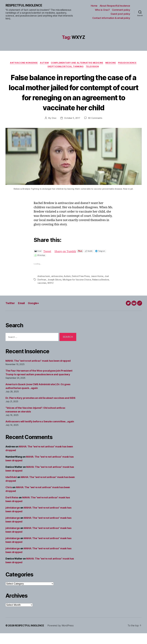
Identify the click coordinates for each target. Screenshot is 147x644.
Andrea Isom (44, 287)
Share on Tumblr (67, 262)
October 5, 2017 (72, 129)
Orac (53, 129)
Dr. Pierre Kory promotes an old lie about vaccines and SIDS (40, 409)
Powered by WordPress (61, 636)
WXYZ (51, 294)
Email (22, 314)
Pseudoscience (129, 63)
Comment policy (121, 10)
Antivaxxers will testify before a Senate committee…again (40, 432)
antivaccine (57, 287)
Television (93, 67)
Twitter (10, 314)
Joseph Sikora (55, 290)
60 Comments (96, 129)
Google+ (35, 314)
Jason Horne (98, 287)
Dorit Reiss (12, 508)
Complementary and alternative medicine (77, 63)
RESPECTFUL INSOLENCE (25, 6)
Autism (43, 63)
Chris (9, 498)
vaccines (42, 294)
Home (94, 6)
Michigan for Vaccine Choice (77, 290)
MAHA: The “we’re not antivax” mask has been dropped (38, 372)
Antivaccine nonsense (22, 63)
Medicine (112, 63)
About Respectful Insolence (115, 6)
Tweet (48, 262)
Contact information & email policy (111, 18)
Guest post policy (120, 14)
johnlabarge (13, 518)
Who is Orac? (102, 10)
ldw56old (11, 488)
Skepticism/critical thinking (66, 67)
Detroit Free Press (82, 287)
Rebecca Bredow (102, 290)
